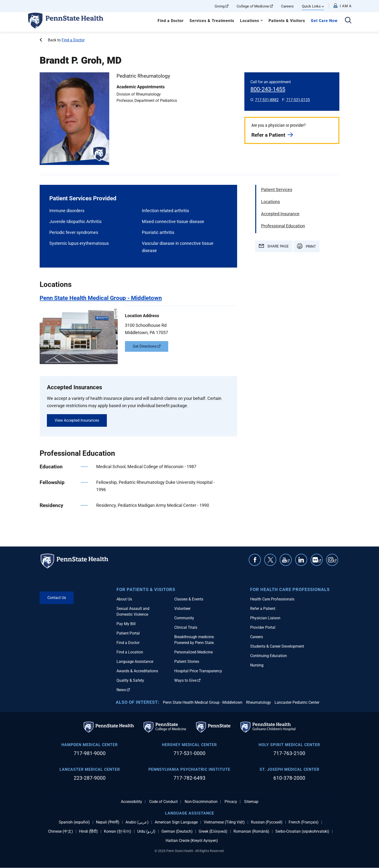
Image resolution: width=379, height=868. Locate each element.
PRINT (306, 246)
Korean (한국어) (118, 831)
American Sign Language (176, 822)
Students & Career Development (277, 646)
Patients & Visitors (287, 21)
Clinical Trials (186, 627)
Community (184, 618)
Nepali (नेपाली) (108, 822)
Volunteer (182, 609)
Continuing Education (269, 656)
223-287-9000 (90, 778)
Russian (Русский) (267, 822)
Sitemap (251, 802)
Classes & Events (189, 599)
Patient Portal (128, 633)
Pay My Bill (126, 624)
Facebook (255, 560)
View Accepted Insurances (77, 420)
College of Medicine (255, 6)
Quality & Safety (130, 680)
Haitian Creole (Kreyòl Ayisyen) (192, 841)
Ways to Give (187, 680)
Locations (250, 21)
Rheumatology (259, 702)
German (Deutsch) (177, 831)
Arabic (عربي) (137, 822)
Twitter (270, 560)
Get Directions (147, 346)
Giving (222, 6)
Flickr (320, 562)
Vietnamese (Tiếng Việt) (224, 822)
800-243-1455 (268, 89)
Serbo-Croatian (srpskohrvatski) (302, 831)
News (123, 690)
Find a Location (130, 652)
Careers (287, 6)
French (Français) (304, 822)
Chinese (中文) (61, 831)
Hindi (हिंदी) (88, 831)
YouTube (288, 562)
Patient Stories (187, 662)
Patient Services (277, 190)
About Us (124, 599)
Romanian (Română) (251, 831)
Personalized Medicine (193, 652)
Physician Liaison (265, 618)
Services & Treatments (212, 21)
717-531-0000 (189, 753)
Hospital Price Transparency (198, 671)
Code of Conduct (163, 802)
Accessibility (131, 802)
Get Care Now (324, 21)
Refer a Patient (268, 135)
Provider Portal (263, 627)
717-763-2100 (289, 753)
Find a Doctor (171, 21)
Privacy (231, 802)
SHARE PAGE (274, 246)
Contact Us (57, 598)
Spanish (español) (74, 822)
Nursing (257, 665)
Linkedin (301, 560)
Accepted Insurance (280, 214)
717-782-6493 (189, 778)
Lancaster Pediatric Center (297, 702)
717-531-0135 (298, 100)
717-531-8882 (267, 100)
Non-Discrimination (201, 802)
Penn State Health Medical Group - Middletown (203, 702)
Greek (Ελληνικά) (213, 831)
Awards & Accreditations (137, 671)
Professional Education (283, 226)
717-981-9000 (90, 753)
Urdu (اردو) (146, 831)
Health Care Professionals (272, 599)
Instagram (335, 562)
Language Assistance (135, 662)
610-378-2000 (289, 778)
